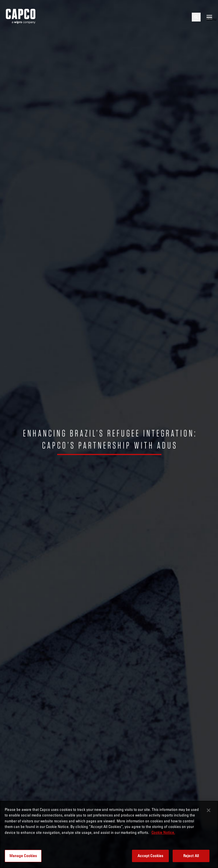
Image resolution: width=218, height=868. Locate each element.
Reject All (191, 856)
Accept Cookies (151, 856)
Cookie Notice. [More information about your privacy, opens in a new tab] (163, 832)
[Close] (209, 810)
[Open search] (196, 17)
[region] (109, 834)
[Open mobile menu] (209, 17)
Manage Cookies (23, 856)
